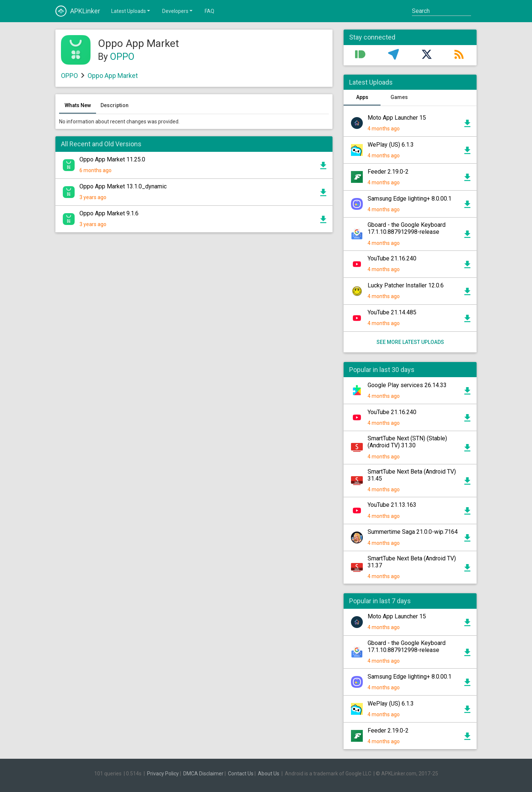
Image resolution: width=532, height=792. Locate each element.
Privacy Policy (163, 774)
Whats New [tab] (78, 105)
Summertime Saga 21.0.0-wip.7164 (413, 532)
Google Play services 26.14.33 (407, 385)
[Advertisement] (194, 327)
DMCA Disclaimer (203, 774)
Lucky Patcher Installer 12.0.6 (406, 285)
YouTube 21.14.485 (392, 312)
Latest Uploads (131, 11)
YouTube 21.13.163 (392, 505)
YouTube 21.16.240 (392, 258)
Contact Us (241, 774)
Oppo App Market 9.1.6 (109, 213)
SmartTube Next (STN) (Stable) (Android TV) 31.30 (407, 442)
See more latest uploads (410, 342)
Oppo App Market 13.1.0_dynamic (123, 186)
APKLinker (78, 11)
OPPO (122, 57)
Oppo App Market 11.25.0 (112, 159)
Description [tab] (115, 105)
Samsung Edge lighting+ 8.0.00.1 (410, 199)
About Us (269, 774)
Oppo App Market (113, 76)
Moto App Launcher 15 (397, 118)
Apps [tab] (362, 97)
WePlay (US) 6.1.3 (391, 145)
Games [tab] (399, 97)
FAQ (209, 11)
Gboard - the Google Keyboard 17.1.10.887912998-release (407, 228)
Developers (178, 11)
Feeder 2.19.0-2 (388, 172)
